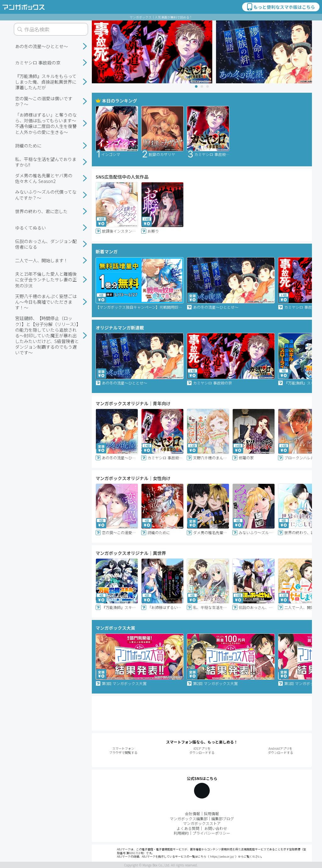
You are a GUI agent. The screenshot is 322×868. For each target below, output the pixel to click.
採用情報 (211, 813)
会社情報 (192, 813)
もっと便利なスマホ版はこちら (280, 7)
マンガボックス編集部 (189, 818)
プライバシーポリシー (211, 833)
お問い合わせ (216, 828)
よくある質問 (188, 828)
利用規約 (181, 833)
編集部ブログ (223, 818)
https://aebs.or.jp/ (222, 857)
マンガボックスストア (202, 823)
